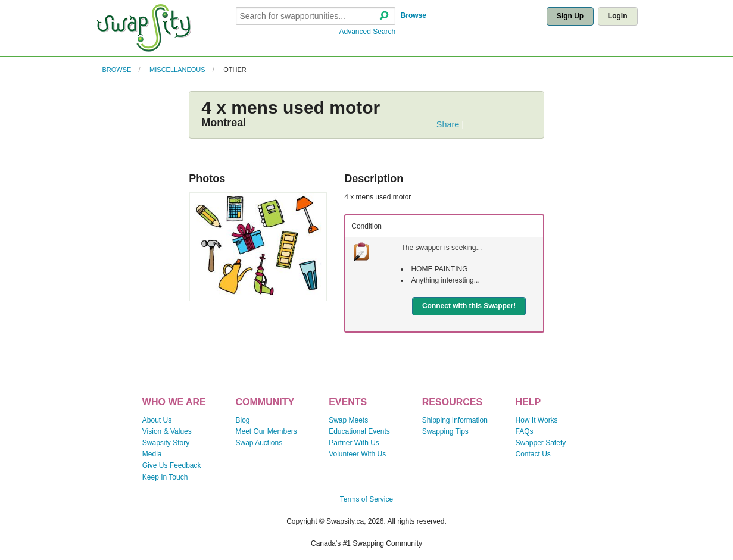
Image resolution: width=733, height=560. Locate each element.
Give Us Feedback (172, 465)
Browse (414, 15)
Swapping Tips (445, 431)
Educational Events (359, 431)
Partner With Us (354, 443)
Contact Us (533, 454)
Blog (242, 420)
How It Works (537, 420)
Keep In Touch (165, 477)
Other (235, 70)
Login (618, 16)
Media (152, 454)
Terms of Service (366, 499)
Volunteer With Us (357, 454)
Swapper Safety (541, 443)
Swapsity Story (166, 443)
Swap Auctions (259, 443)
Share (448, 124)
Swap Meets (348, 420)
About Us (157, 420)
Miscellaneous (177, 70)
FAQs (525, 431)
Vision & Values (167, 431)
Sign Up (570, 16)
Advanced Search (368, 32)
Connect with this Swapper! (469, 306)
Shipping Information (455, 420)
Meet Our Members (266, 431)
